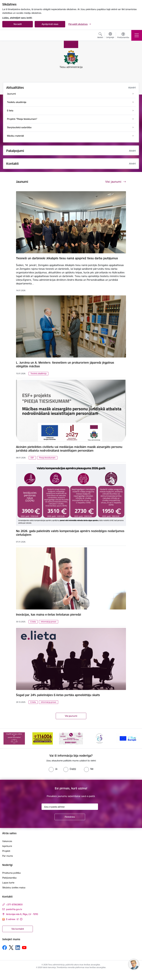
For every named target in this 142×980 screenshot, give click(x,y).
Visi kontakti (18, 929)
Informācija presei (49, 622)
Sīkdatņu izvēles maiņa (14, 888)
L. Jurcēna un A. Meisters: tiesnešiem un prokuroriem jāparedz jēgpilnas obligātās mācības (65, 364)
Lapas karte (8, 883)
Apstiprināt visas (50, 24)
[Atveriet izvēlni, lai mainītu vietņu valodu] (110, 36)
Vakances (7, 841)
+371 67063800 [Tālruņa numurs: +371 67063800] (14, 905)
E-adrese (11, 919)
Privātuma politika (11, 873)
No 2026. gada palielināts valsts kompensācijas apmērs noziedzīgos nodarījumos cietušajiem (70, 533)
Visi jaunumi (71, 716)
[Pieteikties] (70, 817)
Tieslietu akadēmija (38, 374)
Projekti (6, 851)
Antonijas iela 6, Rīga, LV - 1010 (22, 914)
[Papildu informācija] (21, 919)
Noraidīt (18, 24)
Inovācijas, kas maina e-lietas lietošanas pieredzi (49, 615)
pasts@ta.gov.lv (14, 909)
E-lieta (33, 622)
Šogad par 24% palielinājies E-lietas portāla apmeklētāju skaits (58, 695)
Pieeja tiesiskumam (47, 458)
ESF (32, 458)
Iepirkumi (7, 846)
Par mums (8, 856)
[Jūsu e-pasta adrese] (70, 807)
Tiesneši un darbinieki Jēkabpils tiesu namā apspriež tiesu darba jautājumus (67, 258)
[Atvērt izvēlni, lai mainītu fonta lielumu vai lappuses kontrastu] (123, 36)
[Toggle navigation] (137, 35)
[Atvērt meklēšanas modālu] (100, 36)
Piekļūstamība (9, 878)
